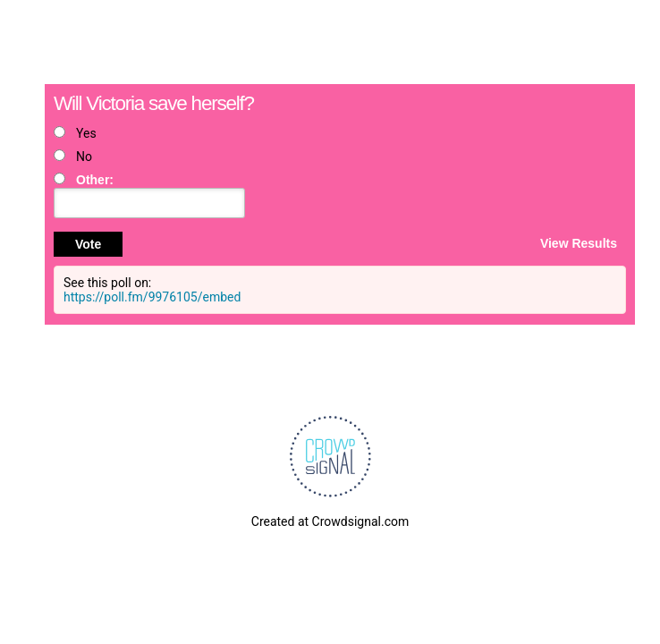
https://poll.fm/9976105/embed (152, 297)
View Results (579, 242)
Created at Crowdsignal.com (330, 521)
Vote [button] (88, 244)
